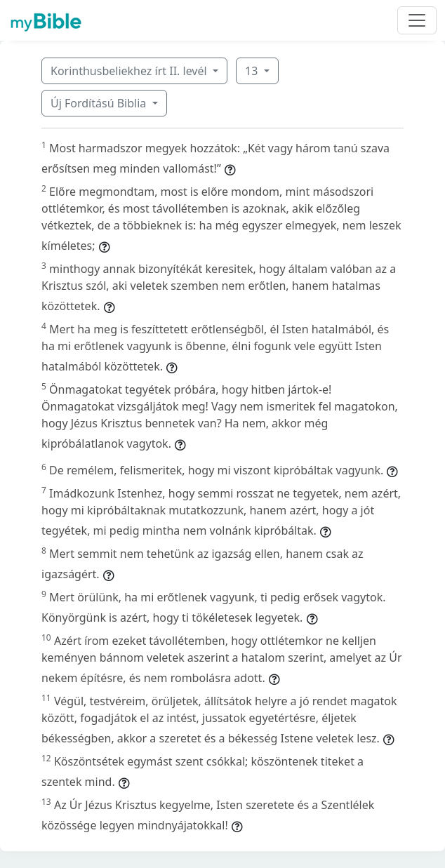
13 (253, 71)
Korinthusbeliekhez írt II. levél (130, 71)
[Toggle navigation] (417, 20)
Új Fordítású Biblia (100, 103)
